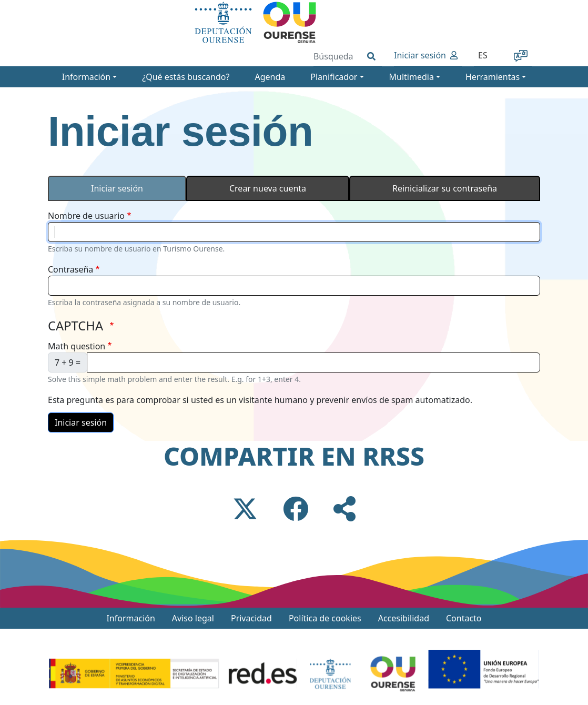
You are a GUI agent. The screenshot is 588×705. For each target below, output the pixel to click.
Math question (77, 346)
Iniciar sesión (420, 55)
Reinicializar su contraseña (445, 188)
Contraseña (70, 269)
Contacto (464, 618)
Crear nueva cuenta (268, 188)
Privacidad (251, 618)
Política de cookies (325, 618)
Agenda (270, 77)
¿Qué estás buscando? (186, 77)
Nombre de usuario (86, 216)
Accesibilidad (404, 618)
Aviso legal (193, 618)
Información (130, 618)
